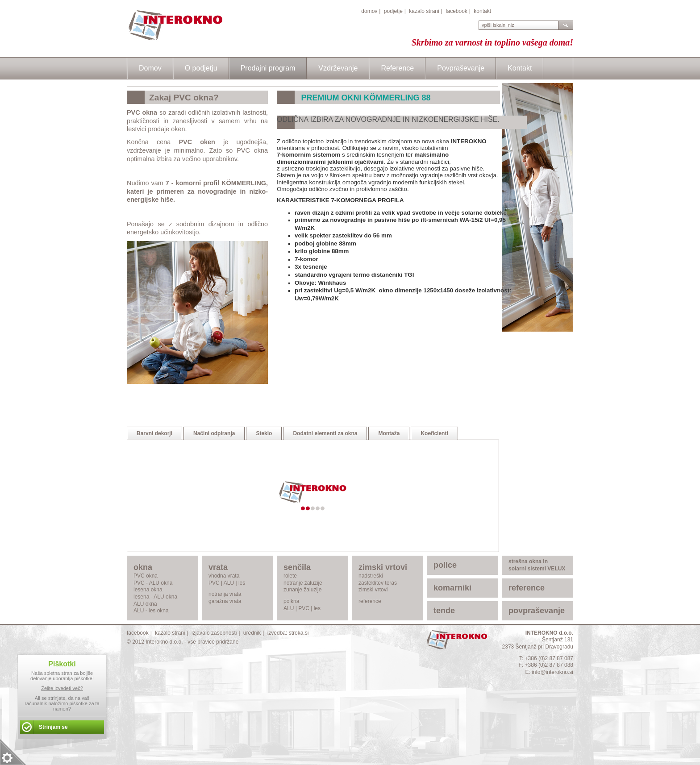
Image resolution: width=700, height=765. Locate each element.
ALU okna (145, 604)
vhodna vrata (224, 576)
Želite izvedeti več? (62, 688)
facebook (456, 11)
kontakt (482, 11)
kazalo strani (424, 11)
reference (370, 601)
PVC (214, 583)
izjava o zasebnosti (214, 633)
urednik (252, 633)
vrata (218, 567)
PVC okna (146, 576)
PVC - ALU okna (153, 583)
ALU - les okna (151, 611)
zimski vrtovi (383, 567)
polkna (291, 601)
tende (444, 611)
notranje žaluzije (303, 583)
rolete (290, 576)
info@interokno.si (552, 672)
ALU (229, 583)
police (445, 565)
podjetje (393, 11)
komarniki (452, 588)
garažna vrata (225, 601)
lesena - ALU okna (155, 597)
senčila (297, 567)
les (242, 583)
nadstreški (371, 576)
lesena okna (148, 590)
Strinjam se (53, 727)
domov (369, 11)
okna (143, 567)
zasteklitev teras (378, 583)
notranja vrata (225, 594)
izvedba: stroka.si (288, 633)
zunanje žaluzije (302, 590)
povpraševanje (537, 611)
